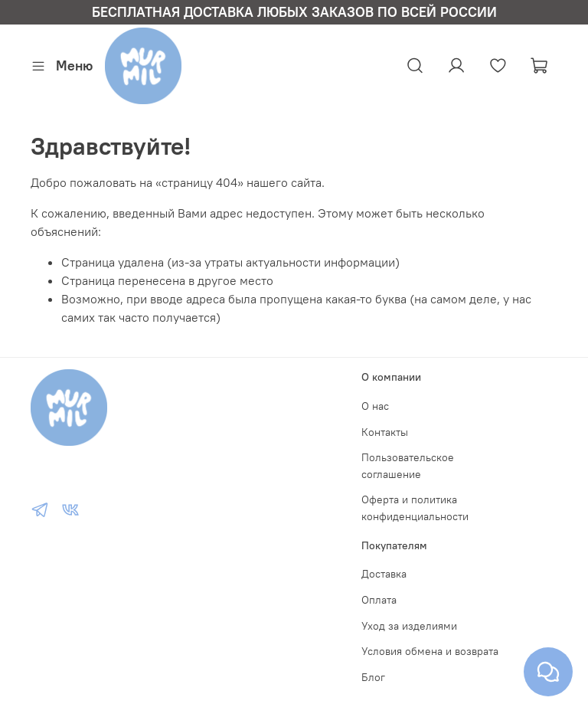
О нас (375, 406)
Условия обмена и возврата (430, 651)
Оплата (379, 600)
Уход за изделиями (409, 626)
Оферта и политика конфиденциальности (415, 508)
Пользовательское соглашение (408, 466)
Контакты (385, 432)
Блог (373, 677)
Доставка (384, 574)
